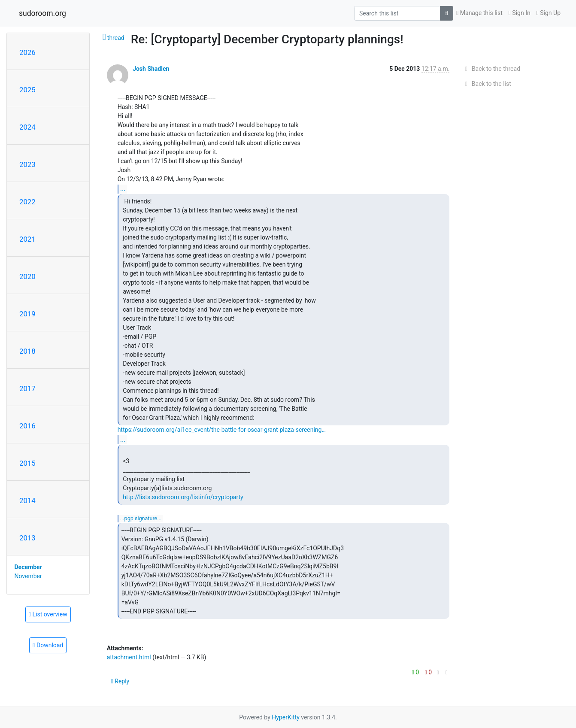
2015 (27, 463)
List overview (48, 614)
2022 (27, 202)
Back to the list (487, 84)
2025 (27, 90)
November (28, 576)
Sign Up (549, 13)
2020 (27, 276)
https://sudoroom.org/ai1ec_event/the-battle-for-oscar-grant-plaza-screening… (222, 430)
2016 (27, 426)
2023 (27, 164)
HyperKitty (286, 717)
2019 (27, 314)
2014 (27, 500)
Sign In (520, 13)
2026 (27, 52)
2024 (27, 127)
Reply (120, 681)
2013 (27, 538)
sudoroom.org (42, 13)
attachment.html (129, 657)
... (123, 189)
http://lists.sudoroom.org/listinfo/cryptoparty (183, 497)
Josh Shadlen (151, 69)
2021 (27, 239)
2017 (27, 388)
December (28, 567)
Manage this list (479, 13)
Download (48, 645)
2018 (27, 351)
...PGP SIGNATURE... (141, 518)
